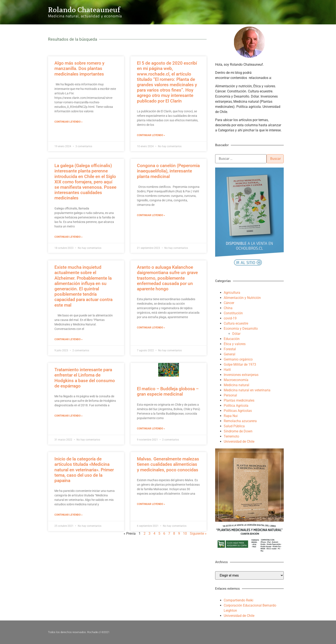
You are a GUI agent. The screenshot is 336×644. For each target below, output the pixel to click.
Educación (232, 339)
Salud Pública (234, 426)
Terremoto (231, 436)
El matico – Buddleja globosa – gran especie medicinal (168, 391)
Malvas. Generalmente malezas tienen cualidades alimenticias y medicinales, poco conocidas (168, 464)
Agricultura (232, 293)
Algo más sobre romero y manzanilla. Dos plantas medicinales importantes (79, 68)
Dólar (236, 334)
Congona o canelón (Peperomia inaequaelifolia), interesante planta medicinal (168, 171)
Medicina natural (236, 385)
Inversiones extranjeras (241, 375)
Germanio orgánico (238, 359)
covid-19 (230, 318)
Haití (227, 370)
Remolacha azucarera (240, 421)
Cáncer (229, 303)
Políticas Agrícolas (238, 411)
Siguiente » (198, 533)
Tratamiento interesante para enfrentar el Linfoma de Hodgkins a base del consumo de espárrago (85, 378)
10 (185, 533)
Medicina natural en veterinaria (247, 390)
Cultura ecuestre (236, 323)
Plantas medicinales (239, 400)
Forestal (230, 349)
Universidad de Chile (239, 441)
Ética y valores (235, 344)
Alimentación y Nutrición (242, 298)
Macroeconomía (236, 380)
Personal (230, 395)
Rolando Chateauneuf (84, 10)
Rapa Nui (231, 416)
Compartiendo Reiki (238, 600)
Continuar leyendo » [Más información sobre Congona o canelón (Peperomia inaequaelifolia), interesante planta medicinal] (151, 215)
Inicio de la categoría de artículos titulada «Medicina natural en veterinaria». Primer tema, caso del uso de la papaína (84, 470)
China (228, 308)
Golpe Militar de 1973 (240, 364)
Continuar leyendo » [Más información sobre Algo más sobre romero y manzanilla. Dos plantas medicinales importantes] (68, 122)
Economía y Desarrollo (241, 329)
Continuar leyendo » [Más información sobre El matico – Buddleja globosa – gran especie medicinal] (151, 429)
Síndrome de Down (238, 431)
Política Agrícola (236, 406)
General (229, 354)
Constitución (233, 313)
